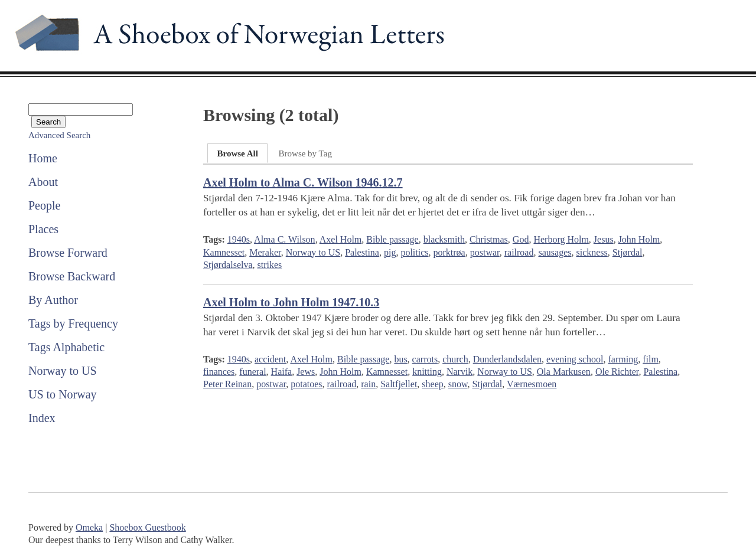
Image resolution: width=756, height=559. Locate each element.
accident (270, 359)
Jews (306, 372)
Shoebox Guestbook (147, 527)
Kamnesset (224, 252)
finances (219, 372)
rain (368, 384)
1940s (239, 239)
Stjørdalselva (228, 265)
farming (623, 359)
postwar (485, 252)
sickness (592, 252)
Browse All (237, 153)
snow (458, 384)
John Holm (639, 239)
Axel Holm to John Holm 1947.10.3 (291, 302)
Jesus (604, 239)
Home (43, 158)
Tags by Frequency (73, 323)
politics (414, 252)
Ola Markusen (564, 372)
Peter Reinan (227, 384)
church (455, 359)
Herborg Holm (561, 239)
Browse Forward (68, 253)
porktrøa (449, 252)
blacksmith (444, 239)
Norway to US (63, 371)
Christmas (489, 239)
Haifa (282, 372)
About (43, 182)
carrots (425, 359)
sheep (432, 384)
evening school (575, 359)
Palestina (362, 252)
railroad (519, 252)
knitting (427, 372)
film (651, 359)
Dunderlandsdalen (507, 359)
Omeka (89, 527)
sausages (555, 252)
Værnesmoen (532, 384)
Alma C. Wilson (285, 239)
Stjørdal (628, 252)
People (44, 205)
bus (400, 359)
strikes (270, 265)
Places (43, 229)
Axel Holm (341, 239)
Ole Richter (617, 372)
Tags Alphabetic (66, 347)
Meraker (265, 252)
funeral (252, 372)
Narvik (460, 372)
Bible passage (392, 239)
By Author (53, 300)
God (521, 239)
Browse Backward (72, 276)
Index (42, 418)
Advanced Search (59, 135)
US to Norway (63, 394)
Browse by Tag (305, 153)
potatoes (306, 384)
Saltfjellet (399, 384)
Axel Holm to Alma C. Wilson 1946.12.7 (303, 182)
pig (390, 252)
